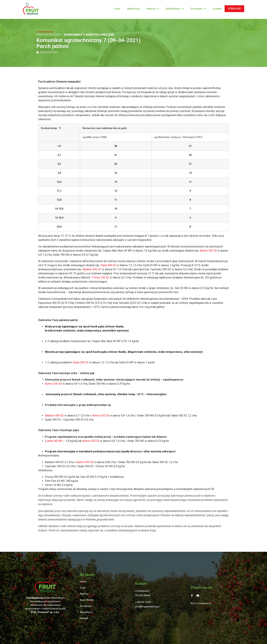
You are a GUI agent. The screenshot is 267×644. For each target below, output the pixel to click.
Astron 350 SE (208, 251)
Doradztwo (198, 9)
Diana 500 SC (108, 265)
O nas (117, 9)
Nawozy (153, 9)
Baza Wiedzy (175, 9)
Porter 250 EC (101, 277)
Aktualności (133, 9)
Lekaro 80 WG (54, 441)
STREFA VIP (234, 9)
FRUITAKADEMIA (49, 35)
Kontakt (217, 9)
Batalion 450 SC (92, 269)
